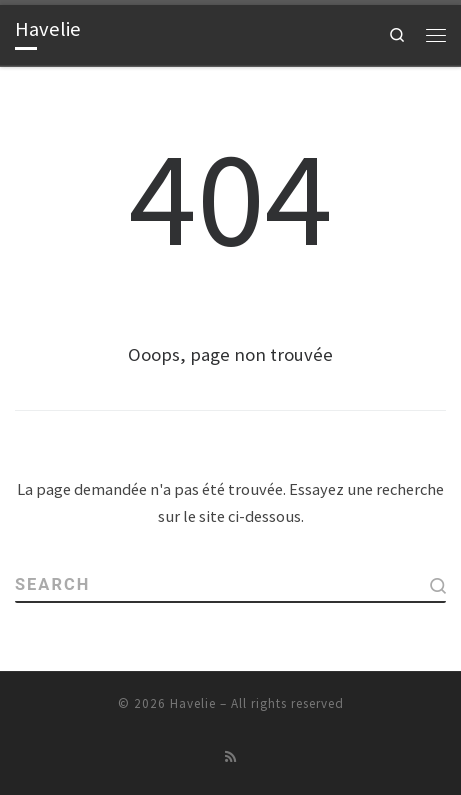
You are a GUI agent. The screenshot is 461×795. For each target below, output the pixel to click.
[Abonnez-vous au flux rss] (231, 756)
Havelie (193, 703)
